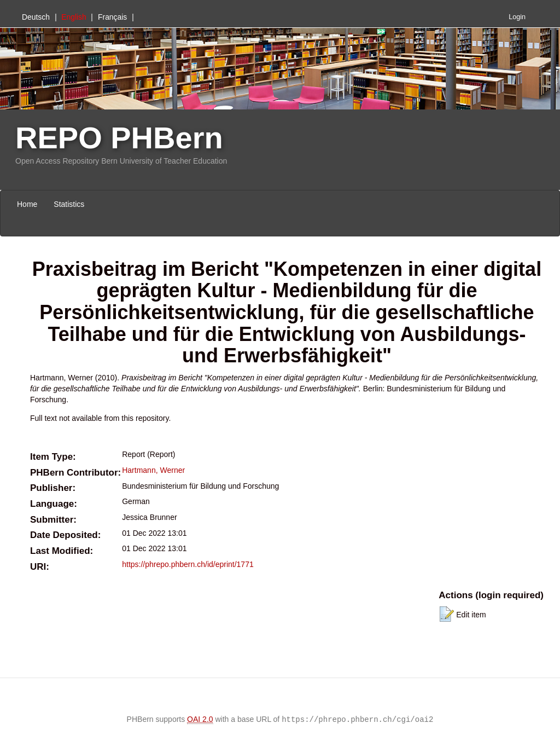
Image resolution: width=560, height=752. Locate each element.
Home (27, 204)
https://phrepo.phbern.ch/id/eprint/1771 (188, 564)
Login (517, 17)
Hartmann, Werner (153, 470)
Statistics (69, 204)
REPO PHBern (119, 138)
